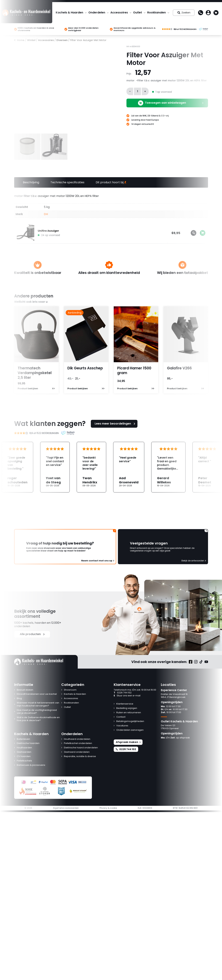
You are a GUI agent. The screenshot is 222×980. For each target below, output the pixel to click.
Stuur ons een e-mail (127, 696)
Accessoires (119, 12)
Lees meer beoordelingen (115, 424)
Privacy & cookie (108, 808)
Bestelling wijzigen (127, 708)
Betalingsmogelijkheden (130, 721)
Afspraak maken (128, 742)
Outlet (138, 12)
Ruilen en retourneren (129, 713)
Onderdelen (97, 12)
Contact (121, 717)
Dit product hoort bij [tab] (111, 182)
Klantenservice (125, 704)
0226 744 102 (123, 693)
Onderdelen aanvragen (130, 730)
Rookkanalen (157, 12)
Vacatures (122, 726)
